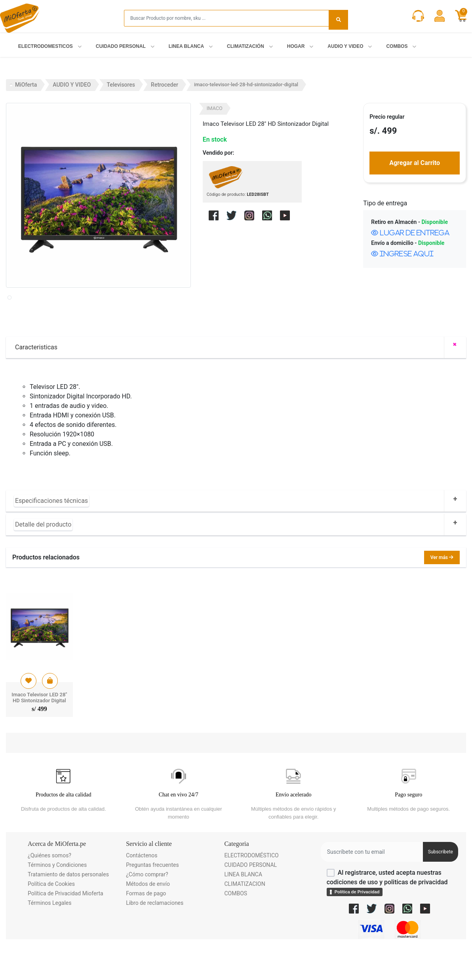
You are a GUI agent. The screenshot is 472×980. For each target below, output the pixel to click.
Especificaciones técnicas (51, 536)
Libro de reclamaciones (155, 938)
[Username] (372, 887)
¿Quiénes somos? (49, 891)
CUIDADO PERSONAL (250, 900)
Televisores (121, 85)
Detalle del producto (43, 560)
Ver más (442, 593)
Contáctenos (142, 891)
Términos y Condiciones (57, 900)
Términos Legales (49, 938)
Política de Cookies (51, 919)
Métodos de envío (148, 919)
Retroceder (165, 85)
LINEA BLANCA (243, 910)
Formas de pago (146, 929)
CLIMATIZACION (245, 919)
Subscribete (441, 887)
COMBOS (236, 929)
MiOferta (26, 85)
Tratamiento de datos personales (68, 910)
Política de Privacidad (357, 927)
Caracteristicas (36, 383)
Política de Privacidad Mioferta (66, 929)
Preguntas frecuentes (152, 900)
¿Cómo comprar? (147, 910)
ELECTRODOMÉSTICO (251, 891)
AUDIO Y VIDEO (72, 85)
